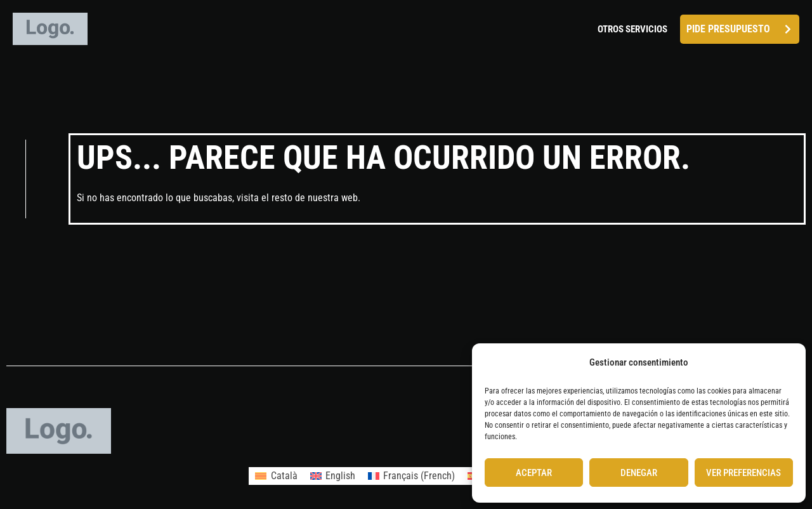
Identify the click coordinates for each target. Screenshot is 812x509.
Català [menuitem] (284, 476)
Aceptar (534, 473)
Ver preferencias (743, 473)
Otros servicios (632, 29)
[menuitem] (276, 476)
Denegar (639, 473)
